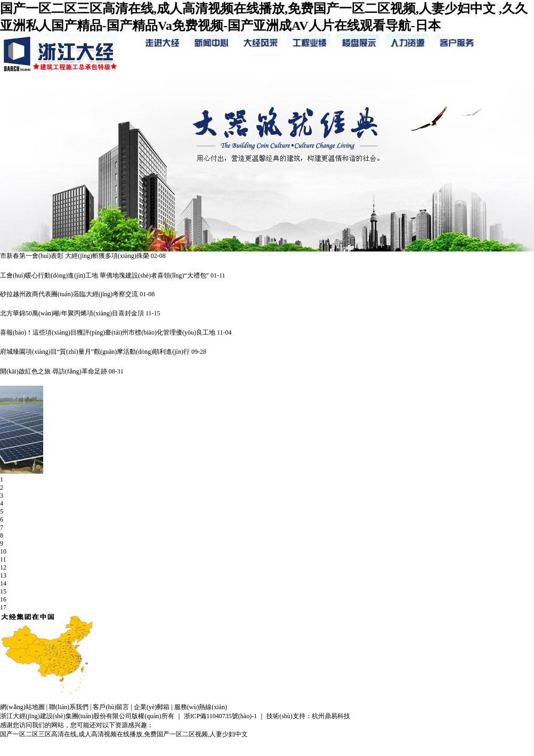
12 (3, 567)
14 (3, 583)
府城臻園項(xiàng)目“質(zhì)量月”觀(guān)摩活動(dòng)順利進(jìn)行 (95, 352)
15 (3, 591)
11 (3, 559)
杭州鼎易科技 (331, 716)
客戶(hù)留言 (111, 707)
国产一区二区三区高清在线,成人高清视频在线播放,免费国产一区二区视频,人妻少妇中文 (124, 734)
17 (3, 607)
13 (3, 575)
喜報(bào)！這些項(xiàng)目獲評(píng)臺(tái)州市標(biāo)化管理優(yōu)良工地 (108, 332)
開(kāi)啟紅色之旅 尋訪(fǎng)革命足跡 (54, 371)
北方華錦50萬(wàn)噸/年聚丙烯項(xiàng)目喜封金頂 (72, 313)
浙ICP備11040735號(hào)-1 (221, 716)
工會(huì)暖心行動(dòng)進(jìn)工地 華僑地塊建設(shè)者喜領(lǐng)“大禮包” (104, 275)
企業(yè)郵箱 (152, 707)
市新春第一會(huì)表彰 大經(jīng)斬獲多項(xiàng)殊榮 (75, 256)
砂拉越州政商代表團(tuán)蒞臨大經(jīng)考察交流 (69, 294)
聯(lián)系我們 (69, 707)
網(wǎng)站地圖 (22, 707)
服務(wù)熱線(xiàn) (201, 707)
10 (3, 551)
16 (3, 599)
